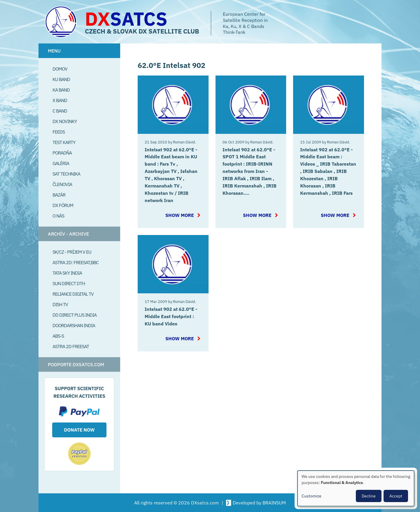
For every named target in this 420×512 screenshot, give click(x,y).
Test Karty (64, 142)
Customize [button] (311, 496)
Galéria (61, 163)
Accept (396, 496)
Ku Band (61, 79)
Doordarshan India (74, 325)
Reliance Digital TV (73, 294)
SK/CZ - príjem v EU (72, 252)
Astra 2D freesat (71, 346)
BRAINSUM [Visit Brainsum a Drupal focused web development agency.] (274, 503)
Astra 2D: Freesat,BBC (76, 262)
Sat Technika (66, 174)
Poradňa (62, 153)
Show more (182, 213)
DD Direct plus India (75, 315)
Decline (369, 496)
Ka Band (61, 90)
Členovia (62, 184)
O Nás (58, 216)
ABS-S (58, 336)
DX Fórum (63, 205)
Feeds (59, 132)
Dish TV (60, 304)
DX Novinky (65, 121)
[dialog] (356, 488)
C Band (60, 111)
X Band (60, 100)
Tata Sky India (67, 273)
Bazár (59, 195)
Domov (60, 69)
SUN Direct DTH (69, 283)
